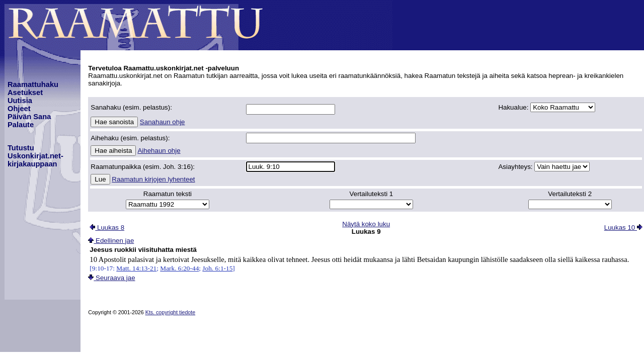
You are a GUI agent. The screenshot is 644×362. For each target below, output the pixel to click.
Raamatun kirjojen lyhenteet (153, 179)
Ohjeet (19, 109)
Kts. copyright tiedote (171, 312)
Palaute (21, 125)
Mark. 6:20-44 (179, 268)
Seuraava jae (111, 278)
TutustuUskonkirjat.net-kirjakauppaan (35, 156)
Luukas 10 (623, 228)
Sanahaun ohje (163, 122)
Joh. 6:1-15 (217, 268)
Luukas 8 (107, 228)
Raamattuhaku (33, 84)
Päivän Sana (29, 117)
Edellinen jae (111, 241)
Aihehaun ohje (159, 151)
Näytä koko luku (366, 224)
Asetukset (25, 93)
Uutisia (20, 101)
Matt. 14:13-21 (136, 268)
